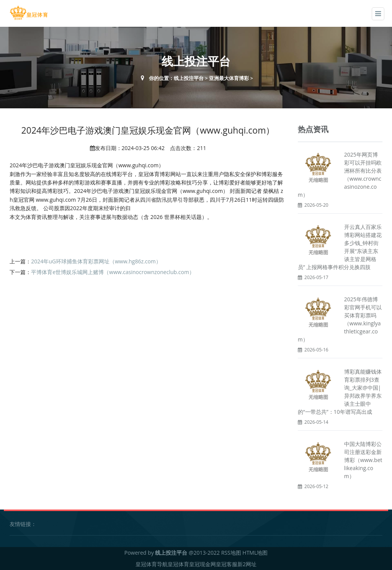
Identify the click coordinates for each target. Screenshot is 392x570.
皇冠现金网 (203, 564)
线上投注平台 (189, 78)
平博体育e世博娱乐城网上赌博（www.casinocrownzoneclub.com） (113, 272)
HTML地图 (255, 553)
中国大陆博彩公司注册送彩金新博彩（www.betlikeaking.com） (363, 460)
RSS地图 (231, 553)
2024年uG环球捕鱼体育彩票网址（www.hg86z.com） (96, 261)
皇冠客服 (227, 564)
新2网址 (247, 564)
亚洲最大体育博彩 (229, 78)
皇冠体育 (178, 564)
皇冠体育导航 (152, 564)
